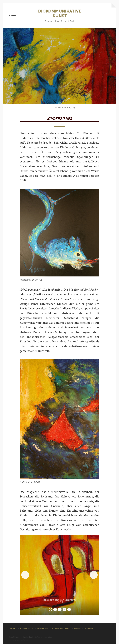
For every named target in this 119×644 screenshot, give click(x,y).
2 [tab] (55, 609)
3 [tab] (60, 609)
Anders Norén (22, 640)
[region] (59, 575)
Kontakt (77, 629)
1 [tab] (50, 609)
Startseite (13, 629)
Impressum (89, 629)
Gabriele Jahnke (27, 629)
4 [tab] (64, 609)
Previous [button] (25, 575)
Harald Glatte (43, 629)
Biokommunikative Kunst (60, 13)
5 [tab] (69, 609)
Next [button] (94, 575)
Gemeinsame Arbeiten (61, 629)
